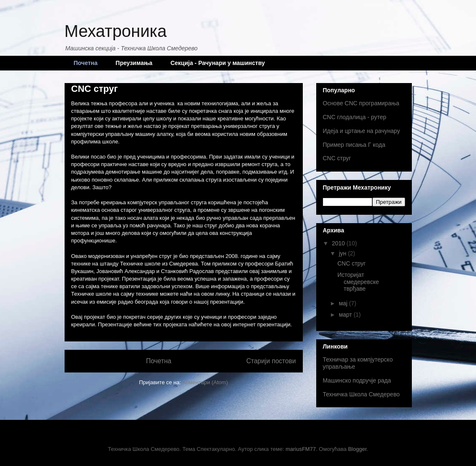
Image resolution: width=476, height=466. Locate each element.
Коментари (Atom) (205, 382)
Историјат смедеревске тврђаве (358, 282)
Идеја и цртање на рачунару (362, 131)
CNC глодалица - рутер (355, 117)
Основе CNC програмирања (361, 103)
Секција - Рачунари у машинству (217, 63)
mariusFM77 (301, 449)
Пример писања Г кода (354, 145)
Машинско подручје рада (357, 380)
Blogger (357, 449)
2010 (339, 243)
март (346, 315)
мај (344, 303)
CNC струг (95, 89)
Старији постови (271, 361)
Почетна (86, 63)
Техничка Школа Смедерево (361, 394)
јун (343, 253)
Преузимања (134, 63)
